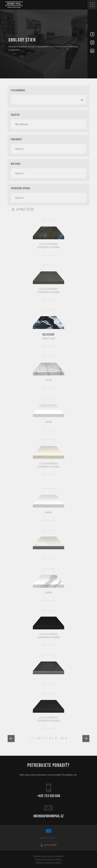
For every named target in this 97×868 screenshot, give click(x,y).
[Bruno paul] (14, 5)
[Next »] (86, 739)
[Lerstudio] (49, 845)
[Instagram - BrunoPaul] (92, 43)
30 (62, 738)
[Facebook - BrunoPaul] (92, 35)
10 (56, 738)
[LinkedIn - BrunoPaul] (92, 51)
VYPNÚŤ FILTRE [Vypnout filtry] (23, 210)
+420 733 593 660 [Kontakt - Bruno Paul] (49, 791)
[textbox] (48, 124)
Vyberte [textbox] (19, 149)
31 (66, 738)
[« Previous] (11, 739)
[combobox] (48, 124)
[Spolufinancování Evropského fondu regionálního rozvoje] (48, 832)
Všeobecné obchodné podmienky (48, 856)
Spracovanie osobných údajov (48, 859)
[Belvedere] (48, 328)
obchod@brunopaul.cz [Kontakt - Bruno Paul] (49, 811)
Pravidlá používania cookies (48, 862)
